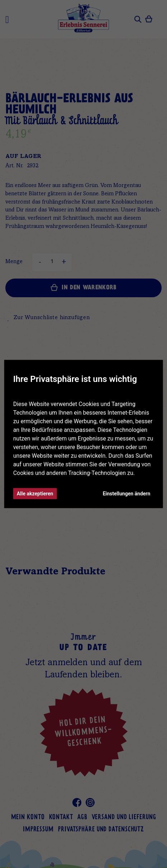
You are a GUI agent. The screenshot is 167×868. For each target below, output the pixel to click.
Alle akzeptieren (35, 494)
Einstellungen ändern (127, 494)
